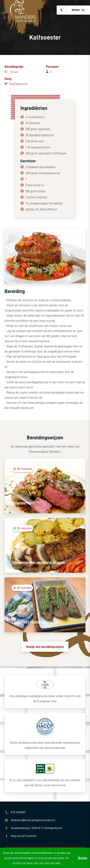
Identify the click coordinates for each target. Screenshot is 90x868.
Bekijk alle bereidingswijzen (45, 647)
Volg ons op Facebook (24, 836)
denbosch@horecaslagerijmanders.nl (33, 820)
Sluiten (83, 858)
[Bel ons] (61, 10)
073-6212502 (18, 812)
